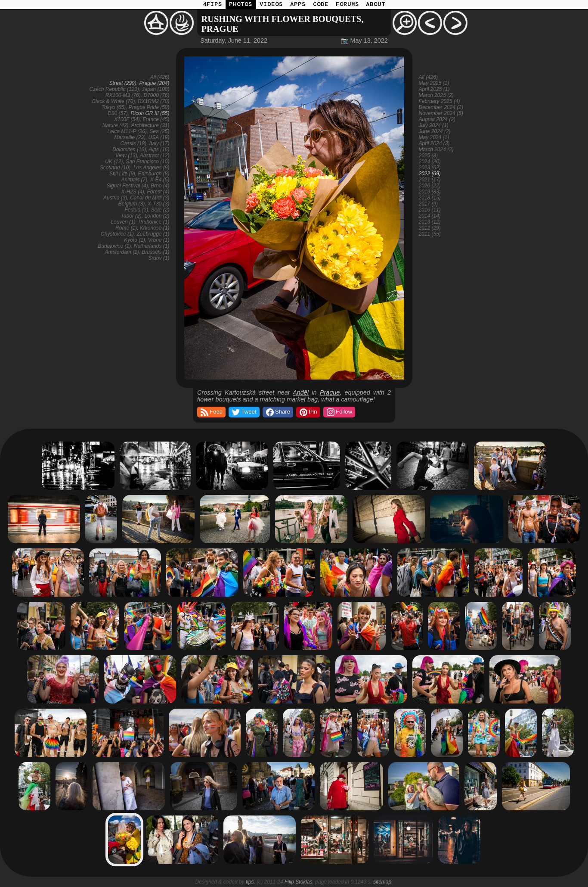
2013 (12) (430, 222)
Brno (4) (160, 186)
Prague (330, 392)
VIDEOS (271, 5)
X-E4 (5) (160, 180)
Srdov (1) (159, 258)
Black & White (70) (113, 101)
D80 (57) (118, 113)
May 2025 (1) (434, 83)
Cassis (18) (133, 143)
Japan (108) (155, 89)
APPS (298, 5)
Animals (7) (134, 180)
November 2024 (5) (441, 113)
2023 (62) (430, 168)
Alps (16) (159, 149)
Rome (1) (126, 228)
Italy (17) (159, 143)
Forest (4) (158, 192)
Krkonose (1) (155, 228)
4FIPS (212, 5)
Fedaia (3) (136, 210)
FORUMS (347, 5)
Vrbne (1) (159, 240)
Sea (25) (159, 131)
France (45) (156, 119)
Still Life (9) (122, 174)
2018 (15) (430, 198)
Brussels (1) (155, 252)
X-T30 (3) (159, 204)
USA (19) (159, 137)
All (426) (160, 77)
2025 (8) (429, 156)
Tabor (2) (131, 216)
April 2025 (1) (434, 89)
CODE (321, 5)
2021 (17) (430, 180)
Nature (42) (116, 125)
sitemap (382, 882)
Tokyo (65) (114, 107)
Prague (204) (154, 83)
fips (250, 882)
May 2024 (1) (434, 137)
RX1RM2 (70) (153, 101)
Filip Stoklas (299, 882)
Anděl (301, 392)
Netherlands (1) (152, 246)
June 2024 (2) (435, 131)
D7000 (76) (156, 95)
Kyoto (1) (135, 240)
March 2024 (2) (436, 149)
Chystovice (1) (117, 234)
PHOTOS (241, 5)
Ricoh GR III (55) (150, 113)
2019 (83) (430, 192)
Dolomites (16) (129, 149)
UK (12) (114, 162)
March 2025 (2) (436, 95)
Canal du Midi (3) (150, 198)
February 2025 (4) (439, 101)
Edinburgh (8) (154, 174)
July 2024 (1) (434, 125)
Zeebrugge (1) (153, 234)
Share (277, 412)
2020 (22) (430, 186)
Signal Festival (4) (127, 186)
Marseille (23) (130, 137)
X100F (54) (127, 119)
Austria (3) (115, 198)
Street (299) (122, 83)
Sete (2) (160, 210)
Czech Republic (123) (114, 89)
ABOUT (376, 5)
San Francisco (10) (147, 162)
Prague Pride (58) (149, 107)
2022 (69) (430, 174)
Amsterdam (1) (122, 252)
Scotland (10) (115, 168)
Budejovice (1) (114, 246)
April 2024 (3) (434, 143)
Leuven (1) (123, 222)
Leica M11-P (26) (127, 131)
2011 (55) (430, 234)
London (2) (157, 216)
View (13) (126, 156)
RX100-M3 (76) (123, 95)
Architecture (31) (150, 125)
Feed (211, 412)
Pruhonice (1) (154, 222)
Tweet (243, 412)
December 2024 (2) (441, 107)
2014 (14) (430, 216)
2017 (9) (429, 204)
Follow (339, 412)
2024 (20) (430, 162)
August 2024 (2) (437, 119)
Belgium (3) (132, 204)
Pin (308, 412)
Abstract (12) (155, 156)
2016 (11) (430, 210)
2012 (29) (430, 228)
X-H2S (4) (132, 192)
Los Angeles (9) (152, 168)
